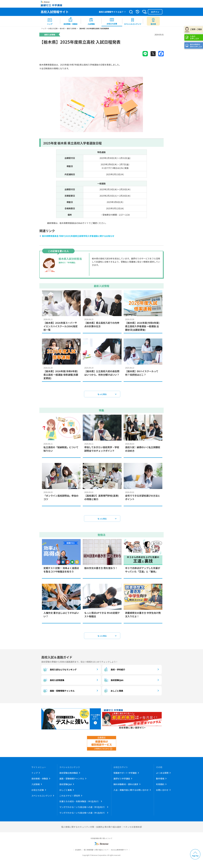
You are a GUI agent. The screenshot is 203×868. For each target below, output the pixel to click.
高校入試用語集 (53, 681)
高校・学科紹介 (114, 670)
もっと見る (102, 395)
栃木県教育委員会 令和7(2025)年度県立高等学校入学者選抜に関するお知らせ (78, 237)
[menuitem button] (153, 21)
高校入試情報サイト (55, 12)
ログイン (155, 12)
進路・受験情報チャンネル (59, 692)
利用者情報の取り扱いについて (102, 839)
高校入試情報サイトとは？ (111, 12)
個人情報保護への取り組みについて (96, 851)
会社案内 (78, 851)
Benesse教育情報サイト (119, 851)
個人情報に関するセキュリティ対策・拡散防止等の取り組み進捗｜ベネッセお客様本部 (101, 828)
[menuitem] (50, 21)
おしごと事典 (113, 692)
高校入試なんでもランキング (60, 670)
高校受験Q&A (113, 681)
